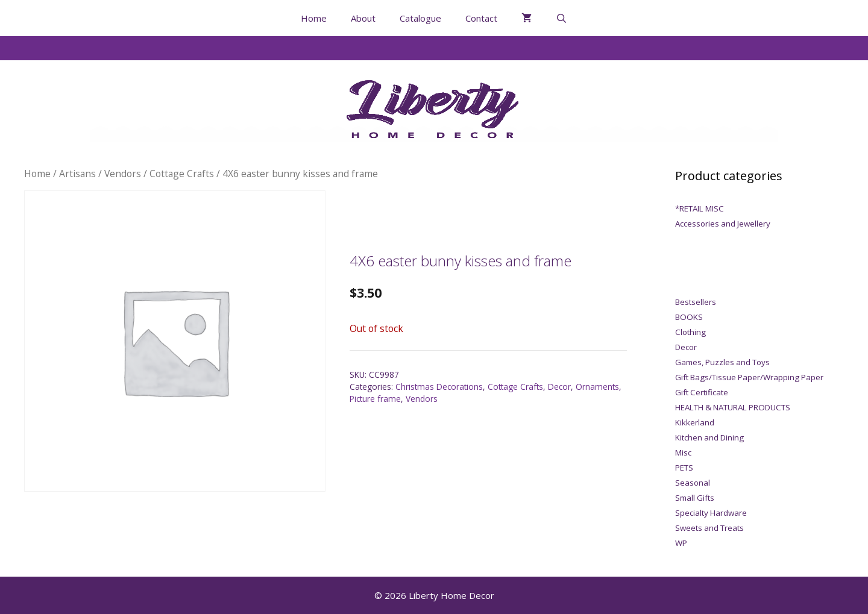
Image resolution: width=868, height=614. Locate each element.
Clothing (690, 332)
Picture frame (375, 399)
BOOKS (689, 317)
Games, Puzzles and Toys (722, 362)
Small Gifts (695, 498)
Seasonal (693, 483)
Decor (559, 387)
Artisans (77, 174)
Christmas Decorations (439, 387)
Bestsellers (696, 302)
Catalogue (420, 18)
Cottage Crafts (182, 174)
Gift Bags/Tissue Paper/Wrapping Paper (749, 377)
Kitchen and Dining (709, 437)
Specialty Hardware (711, 513)
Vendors (123, 174)
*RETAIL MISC (700, 208)
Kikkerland (695, 422)
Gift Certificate (702, 392)
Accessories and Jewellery (723, 224)
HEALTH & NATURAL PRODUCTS (733, 407)
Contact (481, 18)
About (363, 18)
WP (681, 543)
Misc (683, 453)
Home (314, 18)
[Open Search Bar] (561, 18)
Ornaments (597, 387)
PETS (684, 468)
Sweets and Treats (709, 528)
